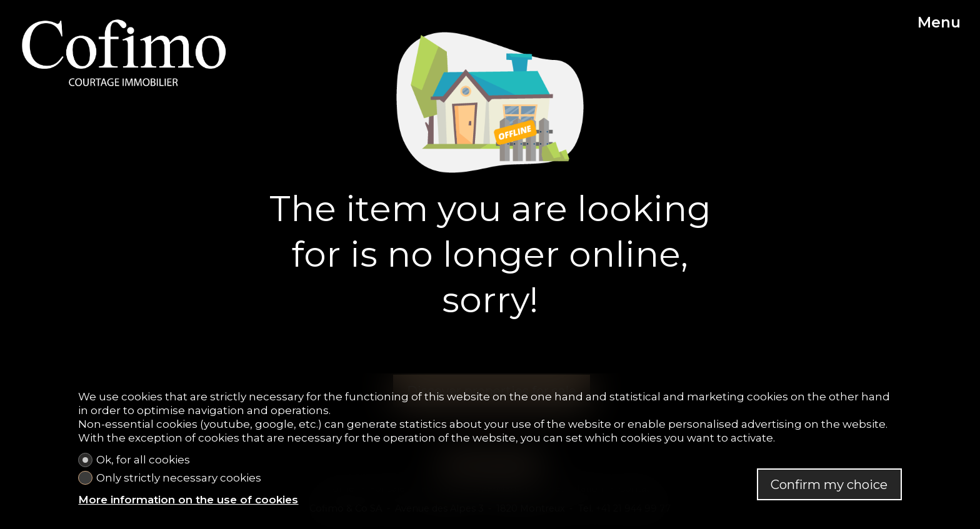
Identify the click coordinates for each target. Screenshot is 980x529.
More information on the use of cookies (188, 500)
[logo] (124, 52)
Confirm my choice (829, 484)
